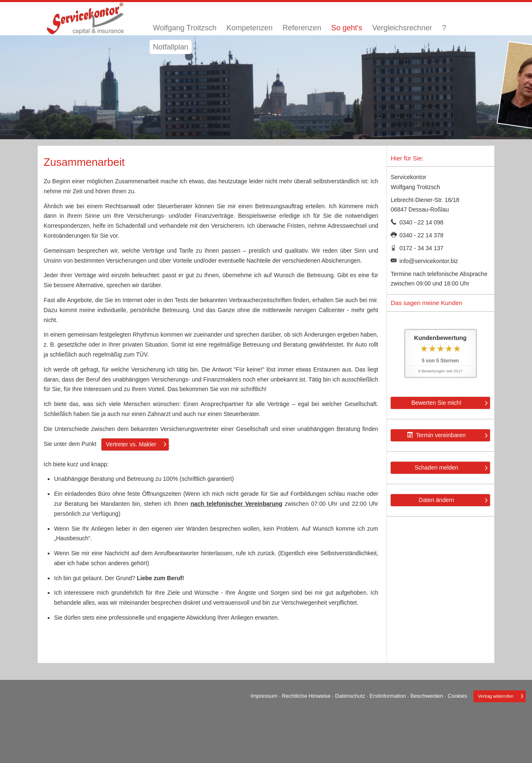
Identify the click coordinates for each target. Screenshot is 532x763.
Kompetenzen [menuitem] (250, 28)
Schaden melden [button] (436, 468)
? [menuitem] (444, 28)
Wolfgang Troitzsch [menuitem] (185, 28)
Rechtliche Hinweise (306, 696)
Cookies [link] (457, 696)
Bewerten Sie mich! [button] (437, 403)
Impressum (264, 696)
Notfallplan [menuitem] (171, 47)
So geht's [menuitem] (347, 28)
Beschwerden (427, 696)
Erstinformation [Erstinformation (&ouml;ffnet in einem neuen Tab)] (388, 696)
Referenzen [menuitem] (302, 28)
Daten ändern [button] (437, 500)
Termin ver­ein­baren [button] (437, 435)
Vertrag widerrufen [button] (496, 696)
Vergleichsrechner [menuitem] (402, 28)
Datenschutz (350, 696)
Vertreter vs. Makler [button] (131, 444)
